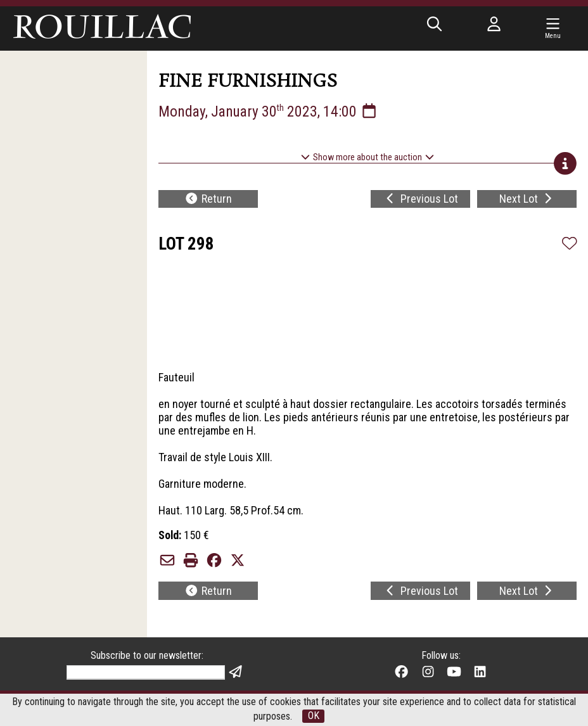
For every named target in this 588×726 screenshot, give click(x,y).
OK (314, 716)
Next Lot (527, 199)
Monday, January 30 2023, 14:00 (268, 111)
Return (208, 199)
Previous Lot (421, 199)
